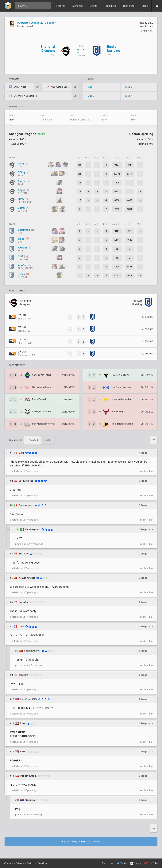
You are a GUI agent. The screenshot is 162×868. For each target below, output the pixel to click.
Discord (136, 864)
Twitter (122, 863)
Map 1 (91, 87)
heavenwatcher (27, 578)
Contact (9, 863)
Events (94, 6)
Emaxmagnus (26, 505)
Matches (78, 6)
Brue (23, 723)
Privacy (20, 863)
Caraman (30, 800)
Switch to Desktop (37, 863)
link (151, 471)
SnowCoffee (25, 602)
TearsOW (24, 554)
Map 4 (129, 96)
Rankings (110, 6)
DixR (21, 453)
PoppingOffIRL (28, 776)
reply (143, 471)
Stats (145, 6)
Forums (61, 6)
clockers (23, 675)
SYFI (22, 752)
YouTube (151, 863)
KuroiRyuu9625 (28, 699)
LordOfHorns (26, 481)
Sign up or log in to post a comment (81, 841)
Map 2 (129, 87)
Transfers (129, 6)
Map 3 (91, 96)
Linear (48, 440)
